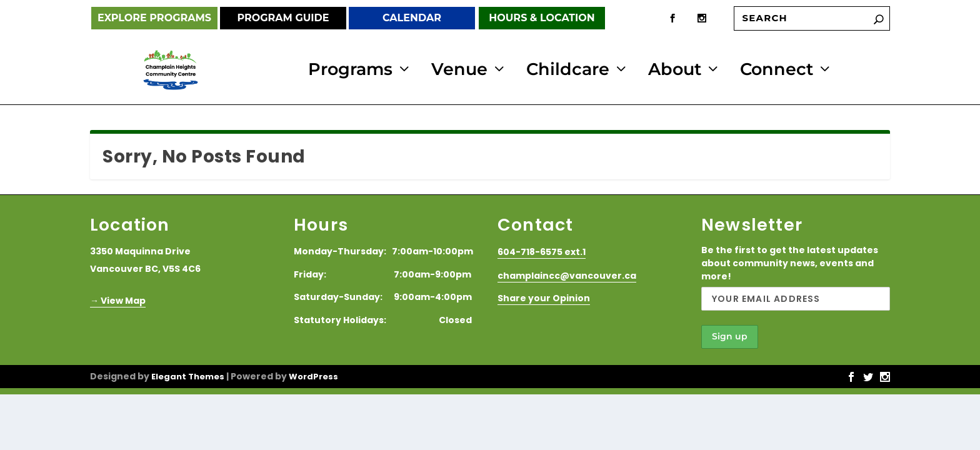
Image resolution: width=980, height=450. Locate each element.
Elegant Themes (188, 375)
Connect (777, 70)
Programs (350, 70)
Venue (459, 70)
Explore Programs (154, 18)
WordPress (313, 375)
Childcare (568, 70)
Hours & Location (542, 18)
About (675, 70)
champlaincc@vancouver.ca (567, 274)
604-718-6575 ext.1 (542, 251)
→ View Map (118, 299)
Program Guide (283, 18)
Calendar (412, 18)
